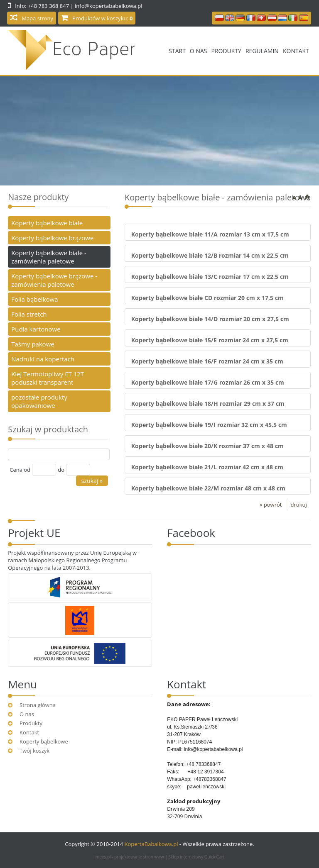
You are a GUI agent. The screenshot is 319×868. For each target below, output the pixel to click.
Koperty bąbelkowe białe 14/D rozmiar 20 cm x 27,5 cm (210, 319)
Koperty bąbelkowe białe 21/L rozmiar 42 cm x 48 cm (207, 467)
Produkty (226, 51)
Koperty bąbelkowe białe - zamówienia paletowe (49, 257)
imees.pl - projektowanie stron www (130, 857)
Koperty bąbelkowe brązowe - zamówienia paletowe (54, 280)
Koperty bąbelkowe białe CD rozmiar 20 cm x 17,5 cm (207, 298)
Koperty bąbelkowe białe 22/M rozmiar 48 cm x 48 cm (208, 488)
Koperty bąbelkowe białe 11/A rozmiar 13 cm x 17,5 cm (210, 234)
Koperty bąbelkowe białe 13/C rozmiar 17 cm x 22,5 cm (210, 277)
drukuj (298, 505)
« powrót (271, 505)
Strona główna (38, 705)
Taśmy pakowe (33, 344)
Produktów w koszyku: (102, 18)
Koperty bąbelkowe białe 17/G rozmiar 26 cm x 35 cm (208, 382)
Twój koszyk (34, 751)
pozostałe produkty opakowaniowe (39, 401)
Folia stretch (29, 314)
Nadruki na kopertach (43, 359)
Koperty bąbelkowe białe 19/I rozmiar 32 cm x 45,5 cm (209, 425)
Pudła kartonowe (36, 329)
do (61, 470)
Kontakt (296, 51)
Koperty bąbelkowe (44, 741)
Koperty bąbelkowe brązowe (52, 238)
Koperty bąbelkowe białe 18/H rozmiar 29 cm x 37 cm (208, 404)
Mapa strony (37, 18)
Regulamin (262, 51)
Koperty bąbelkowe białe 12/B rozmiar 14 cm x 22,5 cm (210, 255)
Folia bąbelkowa (34, 299)
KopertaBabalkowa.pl (151, 844)
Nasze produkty (38, 197)
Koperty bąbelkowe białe (47, 223)
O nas (199, 51)
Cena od (20, 470)
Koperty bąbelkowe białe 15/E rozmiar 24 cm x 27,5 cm (210, 340)
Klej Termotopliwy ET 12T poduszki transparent (48, 378)
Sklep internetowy (197, 857)
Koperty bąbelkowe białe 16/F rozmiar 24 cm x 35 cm (207, 361)
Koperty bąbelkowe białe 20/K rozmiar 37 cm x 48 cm (207, 446)
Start (177, 51)
